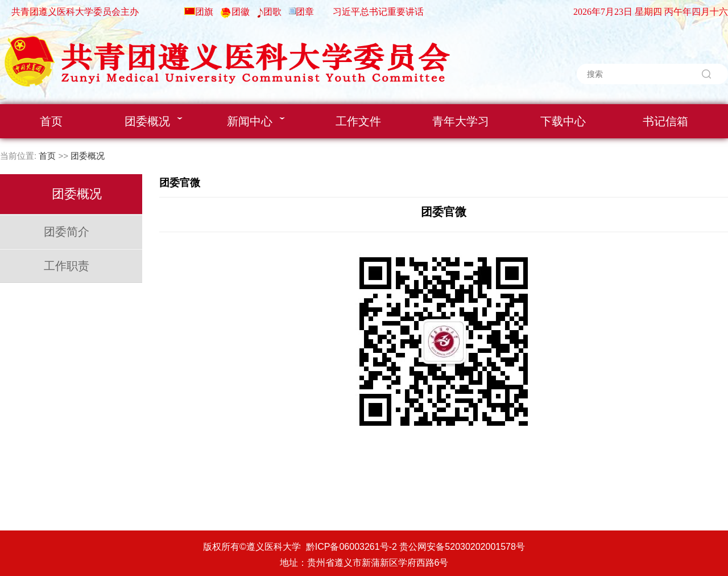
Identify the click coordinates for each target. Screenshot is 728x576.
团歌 (272, 12)
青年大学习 (461, 121)
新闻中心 (256, 121)
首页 (51, 121)
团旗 (204, 12)
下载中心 (563, 121)
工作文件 (358, 121)
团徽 (241, 12)
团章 (305, 12)
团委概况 (154, 121)
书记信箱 (665, 121)
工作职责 (67, 266)
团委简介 (67, 232)
